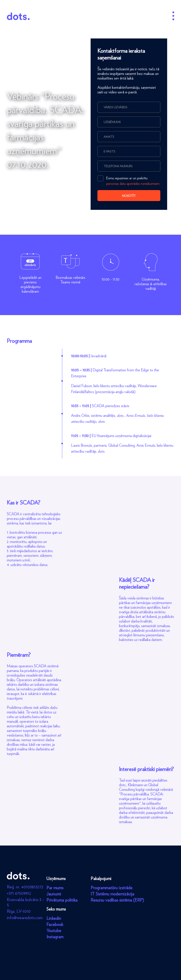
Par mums (55, 888)
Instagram (55, 937)
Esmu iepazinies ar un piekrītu (128, 181)
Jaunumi (54, 894)
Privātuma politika (62, 900)
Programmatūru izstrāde (112, 888)
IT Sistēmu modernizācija (112, 894)
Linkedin (54, 918)
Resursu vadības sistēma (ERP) (117, 900)
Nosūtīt (129, 196)
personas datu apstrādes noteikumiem (133, 184)
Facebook (55, 924)
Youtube (54, 931)
